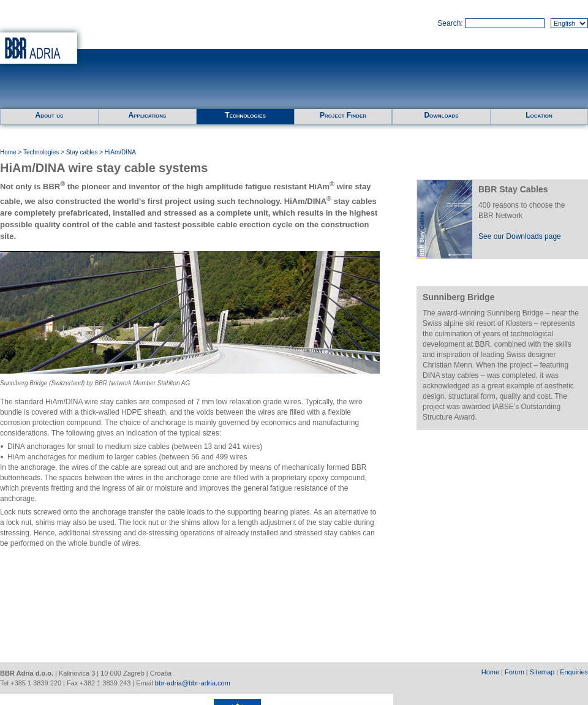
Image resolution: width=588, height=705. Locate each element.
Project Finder (343, 115)
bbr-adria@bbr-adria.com (193, 683)
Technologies (245, 115)
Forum (514, 672)
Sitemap (542, 672)
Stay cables (82, 152)
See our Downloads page (520, 236)
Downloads (441, 115)
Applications (148, 115)
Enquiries (574, 672)
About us (50, 115)
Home (8, 152)
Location (539, 115)
